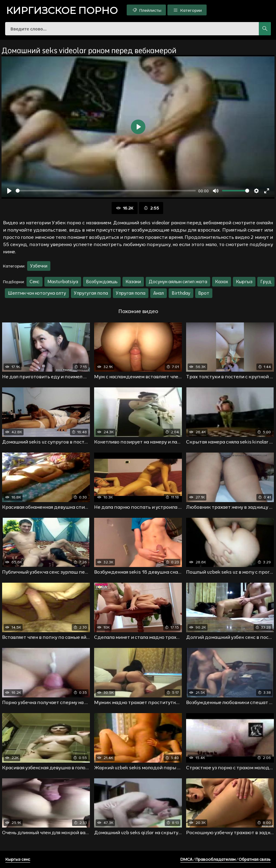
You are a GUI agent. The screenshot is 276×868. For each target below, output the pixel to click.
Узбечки (39, 266)
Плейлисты (146, 10)
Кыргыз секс (18, 859)
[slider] (106, 191)
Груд (266, 282)
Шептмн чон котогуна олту (37, 293)
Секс (35, 282)
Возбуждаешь (102, 282)
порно (62, 11)
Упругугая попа (91, 293)
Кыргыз (244, 282)
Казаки (133, 282)
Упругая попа (131, 293)
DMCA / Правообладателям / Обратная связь (225, 859)
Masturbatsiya (63, 282)
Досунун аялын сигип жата (178, 282)
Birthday (181, 293)
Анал (159, 293)
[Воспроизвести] (9, 191)
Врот (204, 293)
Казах (222, 282)
